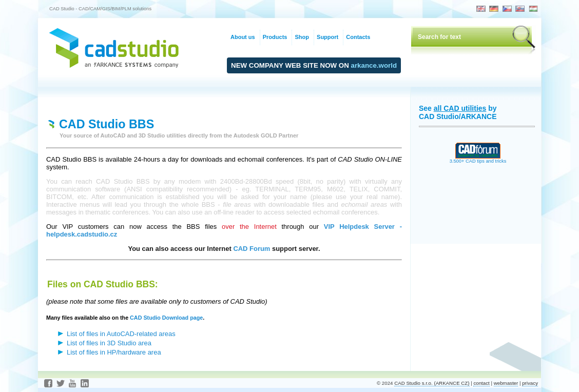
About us (243, 37)
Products (275, 37)
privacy (530, 383)
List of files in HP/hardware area (114, 352)
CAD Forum (252, 249)
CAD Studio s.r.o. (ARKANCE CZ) (432, 383)
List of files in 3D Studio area (109, 343)
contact (481, 383)
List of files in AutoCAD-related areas (121, 334)
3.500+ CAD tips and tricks (478, 159)
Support (327, 37)
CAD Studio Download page (166, 318)
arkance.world (374, 65)
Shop (302, 37)
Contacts (358, 37)
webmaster (506, 383)
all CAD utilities (460, 108)
